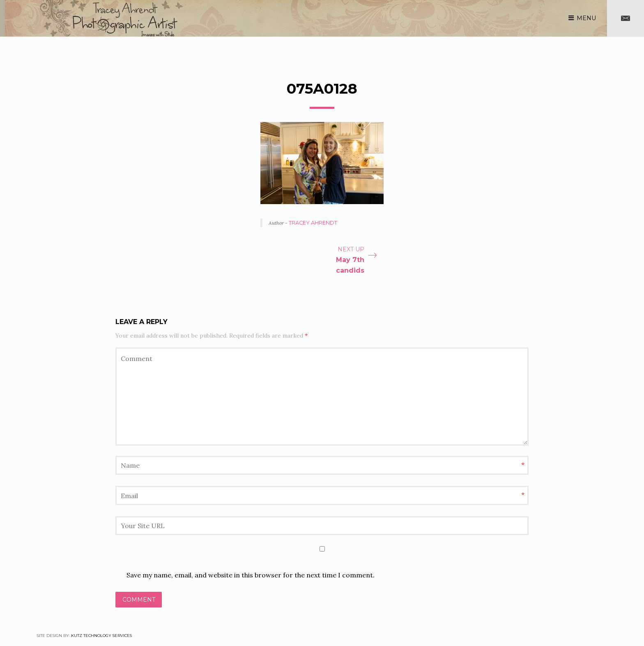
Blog (355, 17)
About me (446, 17)
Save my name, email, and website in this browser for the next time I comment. (251, 575)
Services (486, 17)
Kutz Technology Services (101, 636)
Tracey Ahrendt (313, 223)
